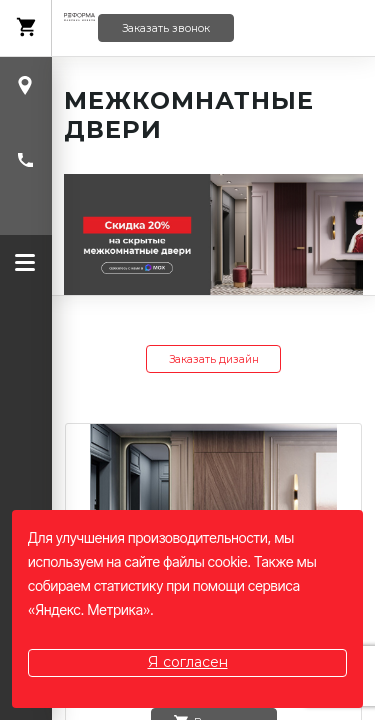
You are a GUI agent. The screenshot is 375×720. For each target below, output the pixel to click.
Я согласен (188, 662)
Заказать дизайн (214, 359)
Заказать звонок (166, 28)
